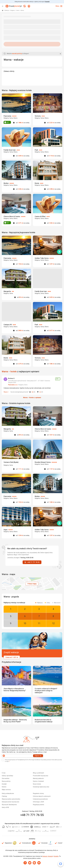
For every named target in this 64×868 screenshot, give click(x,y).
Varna (18, 10)
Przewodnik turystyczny (41, 776)
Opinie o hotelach (38, 781)
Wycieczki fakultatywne (9, 805)
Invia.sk (50, 856)
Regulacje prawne (38, 805)
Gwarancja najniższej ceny (41, 787)
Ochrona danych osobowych (42, 796)
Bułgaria (13, 10)
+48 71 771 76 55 (32, 815)
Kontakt (4, 784)
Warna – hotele (9, 372)
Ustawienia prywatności (40, 799)
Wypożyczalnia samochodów (11, 799)
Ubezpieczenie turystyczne (10, 802)
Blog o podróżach (38, 773)
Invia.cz (45, 856)
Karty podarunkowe (8, 793)
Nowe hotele (37, 784)
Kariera (4, 787)
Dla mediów (6, 778)
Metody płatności (38, 778)
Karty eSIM (5, 807)
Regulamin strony (38, 793)
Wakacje (7, 10)
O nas (4, 773)
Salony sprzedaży (7, 776)
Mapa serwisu (6, 790)
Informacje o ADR (38, 802)
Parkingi (4, 796)
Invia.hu (56, 856)
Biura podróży (6, 781)
